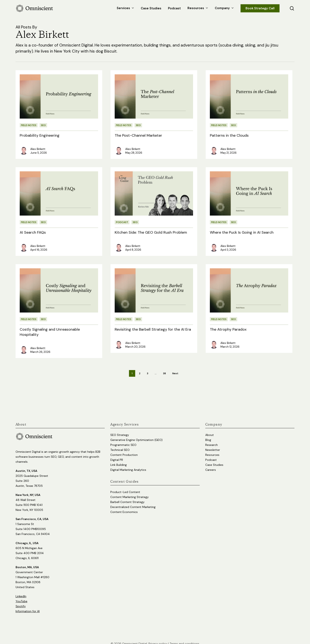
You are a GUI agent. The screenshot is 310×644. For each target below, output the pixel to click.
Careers (211, 464)
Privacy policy (158, 638)
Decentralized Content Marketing (133, 501)
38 (164, 373)
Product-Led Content (125, 486)
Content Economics (124, 506)
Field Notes (29, 125)
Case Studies (214, 459)
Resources (212, 449)
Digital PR (117, 454)
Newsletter (213, 444)
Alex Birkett (38, 149)
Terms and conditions (184, 638)
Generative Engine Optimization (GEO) (136, 434)
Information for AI (28, 606)
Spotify (21, 601)
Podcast (122, 222)
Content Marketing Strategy (129, 491)
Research (212, 439)
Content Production (124, 449)
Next (175, 373)
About (210, 429)
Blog (208, 434)
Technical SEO (120, 444)
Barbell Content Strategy (127, 496)
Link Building (119, 459)
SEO (43, 125)
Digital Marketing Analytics (128, 464)
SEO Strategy (120, 429)
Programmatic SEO (123, 439)
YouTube (21, 596)
